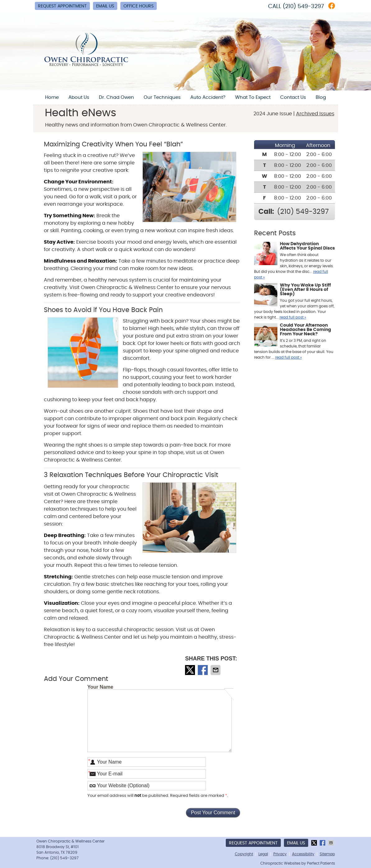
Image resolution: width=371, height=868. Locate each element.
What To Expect (253, 97)
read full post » (293, 317)
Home (52, 97)
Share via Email (216, 670)
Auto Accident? (208, 97)
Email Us (105, 6)
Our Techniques (162, 97)
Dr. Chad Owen (116, 97)
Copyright (244, 854)
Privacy (280, 854)
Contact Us (293, 97)
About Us (79, 97)
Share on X (191, 670)
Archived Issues (315, 114)
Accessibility (303, 854)
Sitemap (327, 854)
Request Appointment (62, 6)
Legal (263, 854)
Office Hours (139, 6)
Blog (321, 97)
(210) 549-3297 (303, 7)
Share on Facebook (203, 670)
